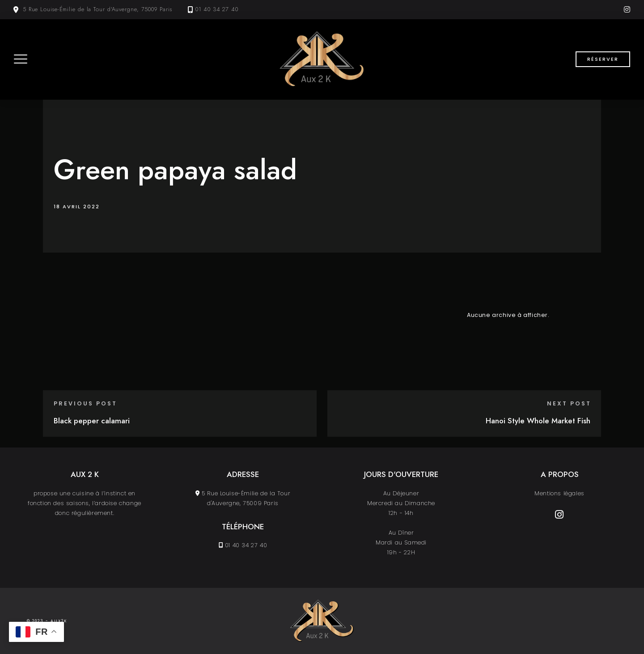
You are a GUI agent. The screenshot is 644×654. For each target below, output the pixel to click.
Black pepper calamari (92, 421)
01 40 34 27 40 (217, 9)
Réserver (603, 59)
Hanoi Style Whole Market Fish (538, 421)
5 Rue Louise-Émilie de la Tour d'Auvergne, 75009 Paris (97, 9)
